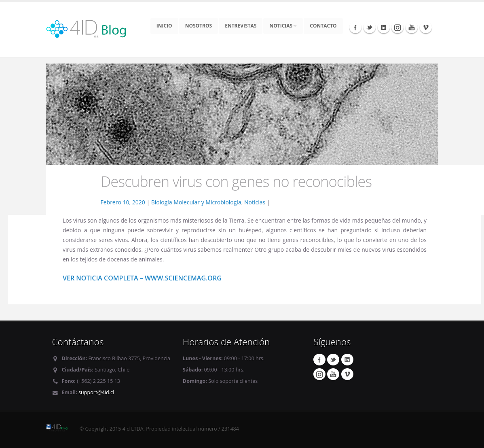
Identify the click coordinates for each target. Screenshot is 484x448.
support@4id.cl (96, 392)
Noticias (283, 26)
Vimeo (426, 27)
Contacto (323, 26)
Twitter (370, 27)
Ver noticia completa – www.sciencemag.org (142, 278)
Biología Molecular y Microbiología (196, 202)
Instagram (397, 27)
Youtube (412, 27)
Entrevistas (241, 26)
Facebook (355, 27)
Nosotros (199, 26)
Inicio (164, 26)
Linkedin (384, 27)
